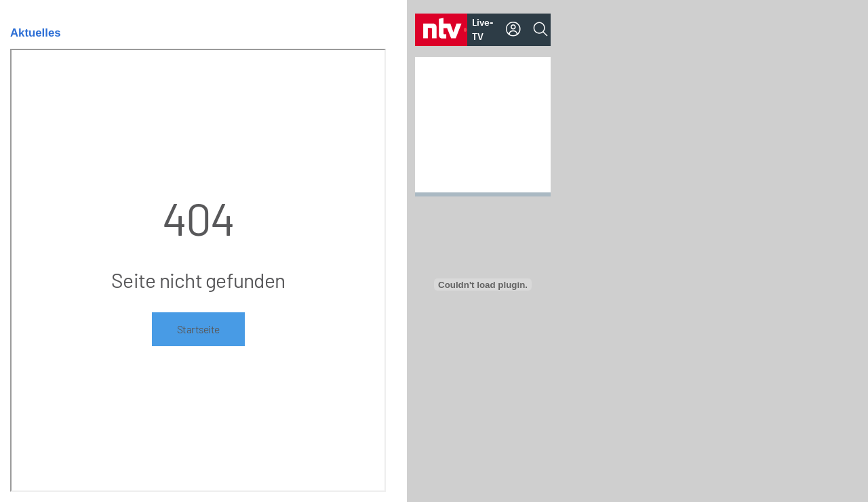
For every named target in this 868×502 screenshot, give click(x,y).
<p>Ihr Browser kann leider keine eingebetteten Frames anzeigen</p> (198, 270)
